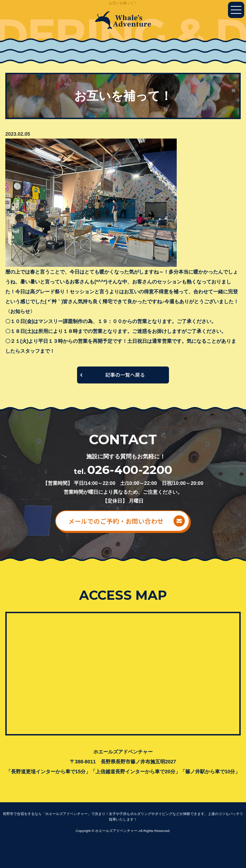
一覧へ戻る (123, 375)
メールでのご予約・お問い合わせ (116, 521)
